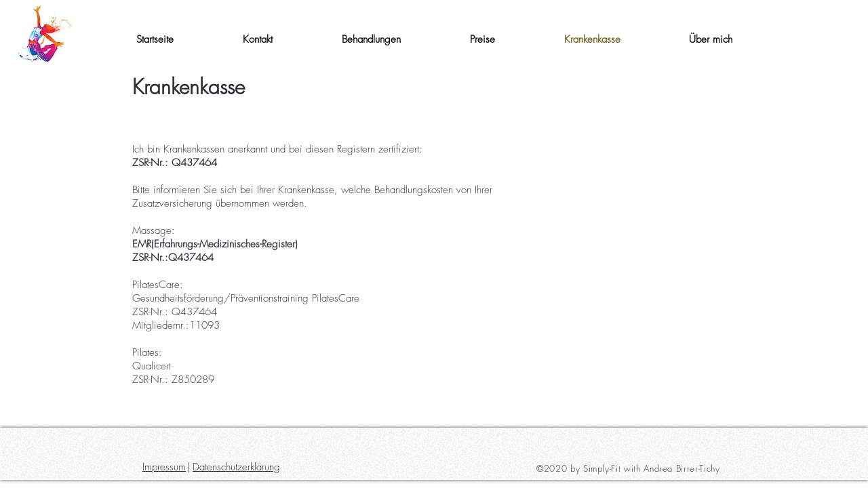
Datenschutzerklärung (236, 467)
